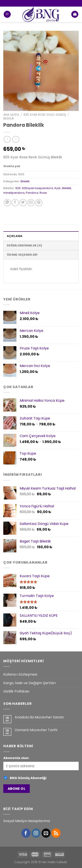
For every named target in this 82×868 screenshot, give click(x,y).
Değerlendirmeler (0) (24, 245)
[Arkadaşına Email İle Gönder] (31, 203)
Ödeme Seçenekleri (22, 255)
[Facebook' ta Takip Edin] (26, 833)
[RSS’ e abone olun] (56, 833)
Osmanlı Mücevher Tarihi (36, 730)
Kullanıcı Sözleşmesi (20, 674)
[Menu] (7, 14)
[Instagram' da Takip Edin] (36, 833)
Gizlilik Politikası (16, 691)
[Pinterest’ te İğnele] (39, 203)
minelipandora (14, 193)
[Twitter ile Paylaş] (23, 203)
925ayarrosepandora (37, 188)
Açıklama (15, 236)
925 (18, 188)
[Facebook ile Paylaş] (15, 203)
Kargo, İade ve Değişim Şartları (30, 683)
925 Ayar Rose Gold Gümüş (45, 115)
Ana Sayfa (11, 115)
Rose (43, 193)
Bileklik (9, 118)
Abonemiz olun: (16, 758)
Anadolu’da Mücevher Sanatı (39, 717)
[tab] (41, 236)
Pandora (32, 193)
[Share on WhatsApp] (7, 203)
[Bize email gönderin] (46, 833)
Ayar (58, 188)
